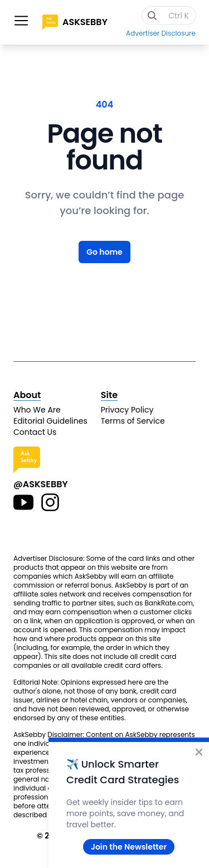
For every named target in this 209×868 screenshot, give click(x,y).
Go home (104, 252)
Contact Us (35, 432)
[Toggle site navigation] (21, 21)
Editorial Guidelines (50, 421)
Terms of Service (133, 421)
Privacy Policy (127, 410)
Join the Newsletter (129, 847)
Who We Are (37, 410)
